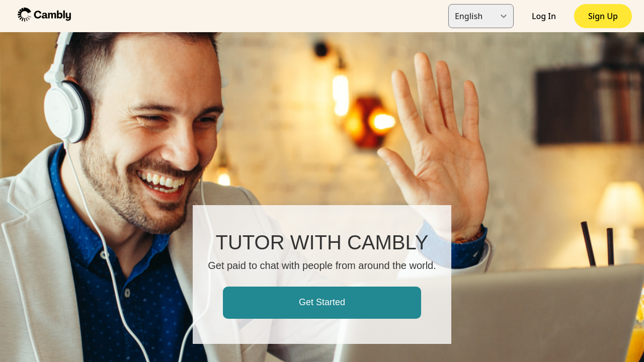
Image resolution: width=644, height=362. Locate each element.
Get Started (322, 302)
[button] (44, 16)
